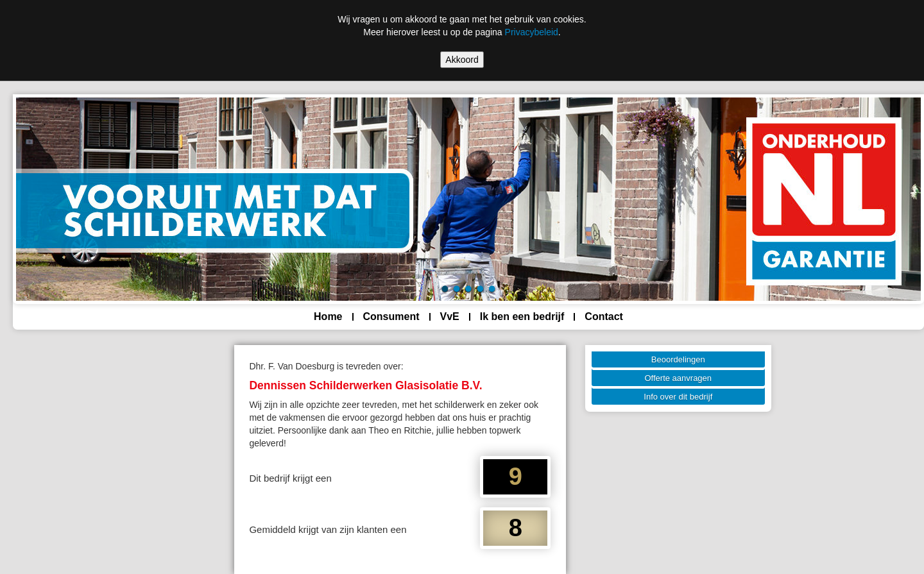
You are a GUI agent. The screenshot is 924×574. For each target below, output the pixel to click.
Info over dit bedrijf (678, 397)
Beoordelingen (678, 359)
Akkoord (462, 60)
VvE (450, 317)
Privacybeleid (532, 32)
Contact (604, 317)
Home (328, 317)
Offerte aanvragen (679, 378)
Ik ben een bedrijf (522, 317)
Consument (391, 317)
